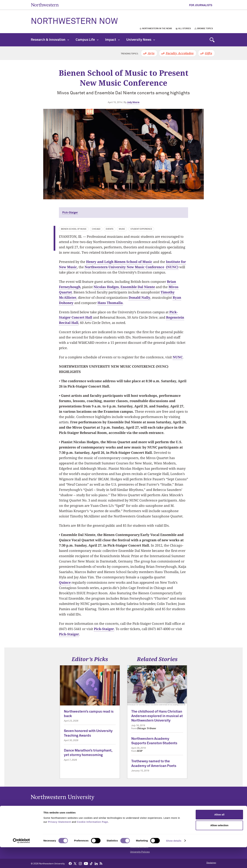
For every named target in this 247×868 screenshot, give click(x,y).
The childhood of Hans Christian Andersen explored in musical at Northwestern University (157, 716)
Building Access (138, 821)
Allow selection (219, 846)
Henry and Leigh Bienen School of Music (119, 262)
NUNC (178, 357)
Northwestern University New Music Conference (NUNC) (132, 267)
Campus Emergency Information (147, 826)
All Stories (185, 29)
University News (141, 40)
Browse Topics (205, 29)
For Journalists (201, 5)
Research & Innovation (50, 40)
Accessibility (137, 816)
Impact (112, 40)
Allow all (219, 835)
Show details (174, 861)
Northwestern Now (74, 22)
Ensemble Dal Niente (138, 287)
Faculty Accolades (180, 53)
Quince (65, 582)
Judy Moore (133, 102)
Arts (151, 53)
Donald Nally (139, 297)
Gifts (208, 53)
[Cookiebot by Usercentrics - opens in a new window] (21, 862)
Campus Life (87, 40)
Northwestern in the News (157, 29)
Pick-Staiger (70, 213)
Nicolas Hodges (106, 287)
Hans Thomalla (110, 303)
